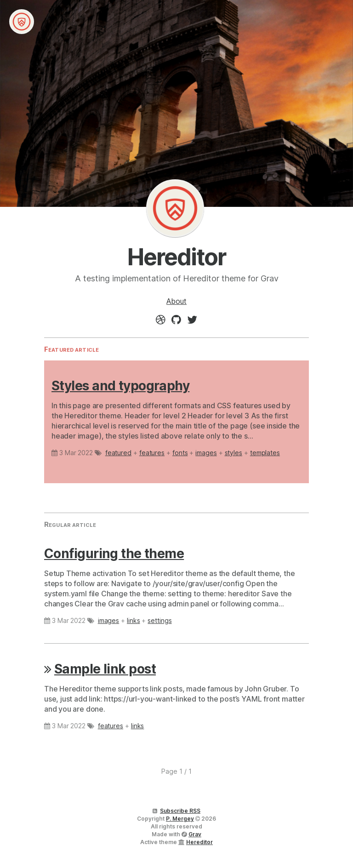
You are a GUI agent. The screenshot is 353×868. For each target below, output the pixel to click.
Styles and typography (120, 386)
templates (265, 453)
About (176, 301)
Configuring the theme (114, 554)
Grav (195, 834)
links (134, 620)
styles (234, 453)
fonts (180, 453)
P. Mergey (180, 819)
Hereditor (175, 208)
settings (159, 620)
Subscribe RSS (180, 811)
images (206, 453)
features (152, 453)
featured (118, 453)
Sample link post (105, 669)
